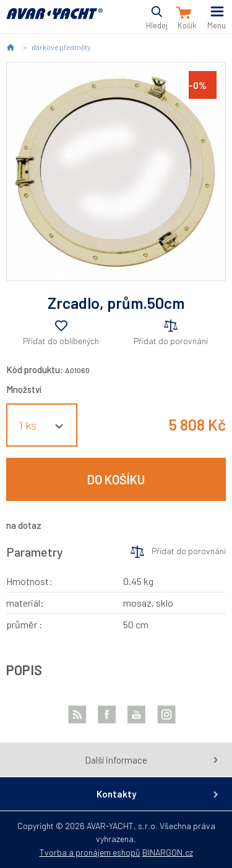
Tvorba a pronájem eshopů (90, 852)
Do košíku (116, 479)
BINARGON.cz (168, 852)
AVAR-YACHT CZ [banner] (54, 21)
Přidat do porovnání (171, 341)
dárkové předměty (61, 47)
